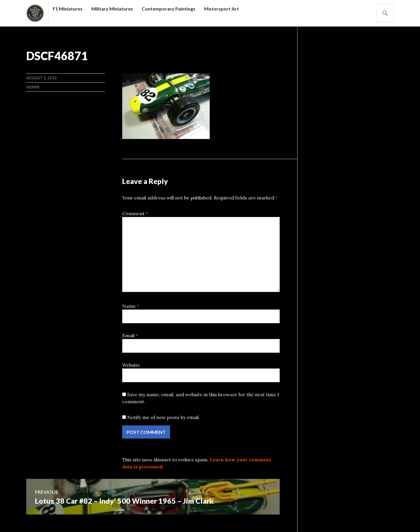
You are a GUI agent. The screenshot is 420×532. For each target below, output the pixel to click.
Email (130, 335)
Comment (135, 213)
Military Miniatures (112, 9)
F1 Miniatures (68, 9)
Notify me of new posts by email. (163, 417)
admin (33, 87)
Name (131, 306)
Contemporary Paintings (169, 9)
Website (131, 365)
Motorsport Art (222, 9)
